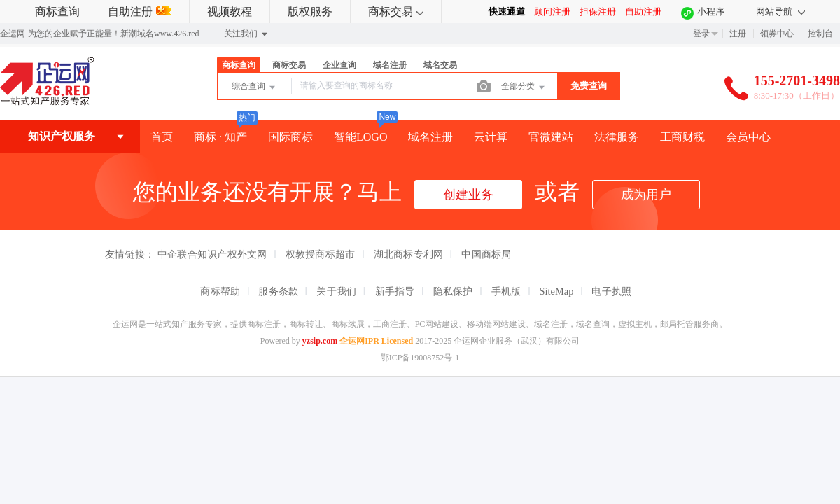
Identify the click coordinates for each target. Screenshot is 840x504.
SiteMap (557, 291)
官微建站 (551, 137)
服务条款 (278, 291)
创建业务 (468, 195)
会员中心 (748, 137)
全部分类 (524, 87)
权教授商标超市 (321, 254)
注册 (738, 34)
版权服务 (310, 12)
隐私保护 (453, 291)
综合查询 (254, 87)
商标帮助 (220, 291)
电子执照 (611, 291)
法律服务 (617, 137)
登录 (701, 34)
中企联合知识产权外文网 (212, 254)
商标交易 (396, 12)
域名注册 (390, 65)
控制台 (820, 34)
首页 (162, 137)
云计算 (491, 137)
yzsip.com (320, 341)
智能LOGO (360, 137)
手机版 (506, 291)
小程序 (711, 12)
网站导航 (780, 12)
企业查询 (339, 65)
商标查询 (57, 12)
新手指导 (395, 291)
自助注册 (140, 12)
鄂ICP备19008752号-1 (420, 358)
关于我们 (336, 291)
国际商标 (290, 137)
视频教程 (230, 12)
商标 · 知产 (220, 137)
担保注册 (598, 12)
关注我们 (247, 34)
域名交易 (440, 65)
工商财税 (682, 137)
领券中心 (777, 34)
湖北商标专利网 (409, 254)
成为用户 (646, 195)
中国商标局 (486, 254)
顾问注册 (552, 12)
